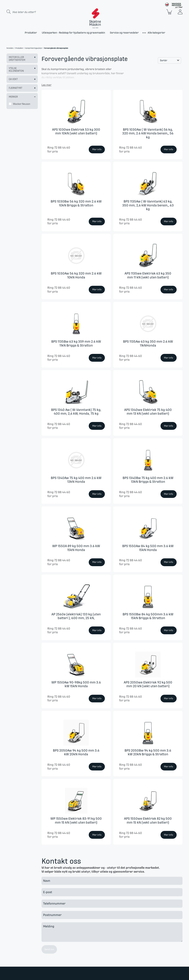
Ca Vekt (13, 79)
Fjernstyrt (16, 88)
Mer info (97, 149)
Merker (13, 97)
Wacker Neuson (22, 104)
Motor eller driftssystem (17, 58)
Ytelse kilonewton (16, 70)
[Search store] (33, 12)
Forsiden (10, 48)
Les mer (46, 85)
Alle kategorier (156, 33)
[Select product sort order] (169, 60)
